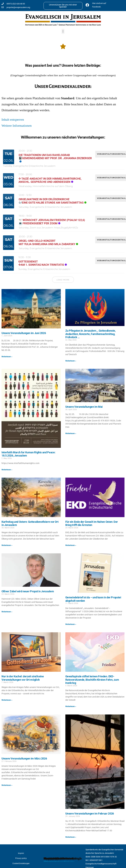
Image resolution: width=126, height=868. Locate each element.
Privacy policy (21, 858)
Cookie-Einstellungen (21, 863)
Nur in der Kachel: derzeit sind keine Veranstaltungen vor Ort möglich (23, 678)
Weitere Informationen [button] (17, 126)
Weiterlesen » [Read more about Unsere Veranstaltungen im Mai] (71, 433)
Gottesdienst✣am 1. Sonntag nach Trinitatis (41, 263)
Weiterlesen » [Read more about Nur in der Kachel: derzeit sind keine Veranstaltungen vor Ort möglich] (7, 700)
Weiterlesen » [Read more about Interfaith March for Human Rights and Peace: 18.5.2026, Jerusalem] (7, 470)
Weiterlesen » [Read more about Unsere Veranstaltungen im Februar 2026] (71, 837)
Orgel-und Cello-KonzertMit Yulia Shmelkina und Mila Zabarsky (47, 242)
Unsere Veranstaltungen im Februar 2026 (90, 814)
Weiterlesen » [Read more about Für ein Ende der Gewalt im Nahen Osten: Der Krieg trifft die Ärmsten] (71, 545)
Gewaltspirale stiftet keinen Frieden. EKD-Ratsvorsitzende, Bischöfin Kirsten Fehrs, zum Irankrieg (92, 680)
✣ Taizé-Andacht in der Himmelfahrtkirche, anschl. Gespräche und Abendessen (50, 180)
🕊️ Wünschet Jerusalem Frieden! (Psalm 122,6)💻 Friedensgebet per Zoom (52, 222)
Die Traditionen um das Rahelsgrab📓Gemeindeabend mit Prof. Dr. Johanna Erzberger (55, 157)
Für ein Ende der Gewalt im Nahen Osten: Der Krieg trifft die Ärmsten (92, 523)
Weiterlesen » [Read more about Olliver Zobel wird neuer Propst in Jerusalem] (7, 612)
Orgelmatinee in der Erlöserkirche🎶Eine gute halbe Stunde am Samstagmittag (51, 201)
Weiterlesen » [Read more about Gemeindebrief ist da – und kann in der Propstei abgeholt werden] (71, 624)
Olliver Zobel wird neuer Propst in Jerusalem (28, 591)
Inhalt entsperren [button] (13, 120)
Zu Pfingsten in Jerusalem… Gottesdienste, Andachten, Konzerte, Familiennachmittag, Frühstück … (91, 334)
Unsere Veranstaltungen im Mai (84, 407)
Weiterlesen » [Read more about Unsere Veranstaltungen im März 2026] (7, 785)
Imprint (21, 853)
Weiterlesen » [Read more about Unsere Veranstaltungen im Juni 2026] (7, 357)
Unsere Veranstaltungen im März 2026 (24, 758)
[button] (63, 31)
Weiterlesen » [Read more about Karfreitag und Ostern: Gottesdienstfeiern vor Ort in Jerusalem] (7, 545)
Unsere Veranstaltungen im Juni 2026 (24, 333)
